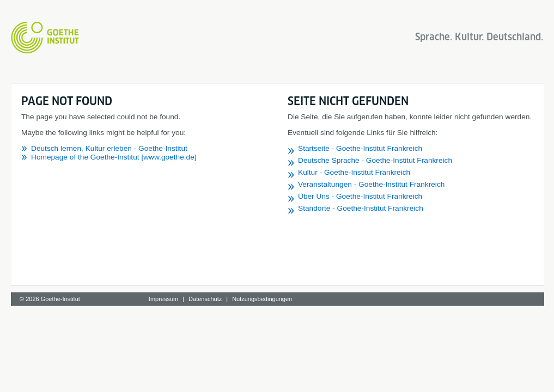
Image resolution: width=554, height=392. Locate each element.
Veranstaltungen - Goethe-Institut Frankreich (371, 184)
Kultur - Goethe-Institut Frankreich (354, 172)
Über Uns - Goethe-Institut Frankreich (360, 196)
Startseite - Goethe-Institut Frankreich (360, 148)
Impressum (163, 299)
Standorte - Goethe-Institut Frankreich (361, 208)
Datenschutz (205, 299)
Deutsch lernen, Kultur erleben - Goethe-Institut (109, 148)
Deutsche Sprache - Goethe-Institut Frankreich (375, 160)
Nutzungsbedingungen (262, 299)
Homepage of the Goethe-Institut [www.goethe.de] (114, 157)
